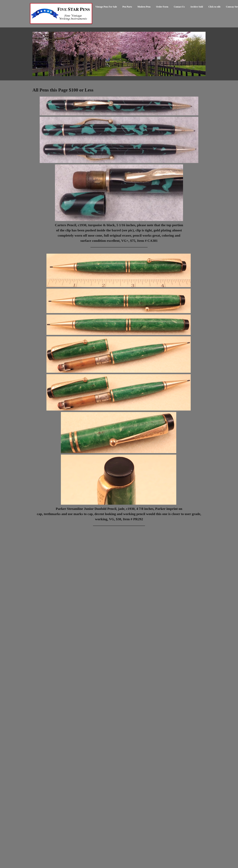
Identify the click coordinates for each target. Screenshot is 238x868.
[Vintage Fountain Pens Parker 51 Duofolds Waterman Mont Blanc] (61, 14)
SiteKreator (203, 866)
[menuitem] (106, 8)
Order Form (39, 854)
